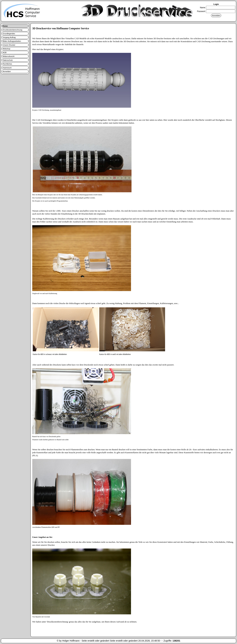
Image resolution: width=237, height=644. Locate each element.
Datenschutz (8, 60)
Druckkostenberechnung (12, 30)
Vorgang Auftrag (9, 37)
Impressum (7, 68)
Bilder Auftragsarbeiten (12, 41)
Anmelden (7, 71)
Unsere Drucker (9, 45)
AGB (5, 53)
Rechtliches (7, 64)
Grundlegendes (9, 34)
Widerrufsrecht (9, 56)
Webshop (6, 49)
